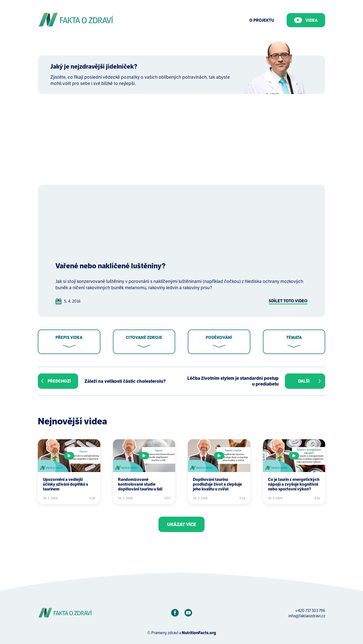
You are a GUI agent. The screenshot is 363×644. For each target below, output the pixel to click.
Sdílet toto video (288, 301)
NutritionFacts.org (199, 633)
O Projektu (262, 20)
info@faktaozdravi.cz (307, 616)
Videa (306, 20)
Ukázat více (182, 524)
